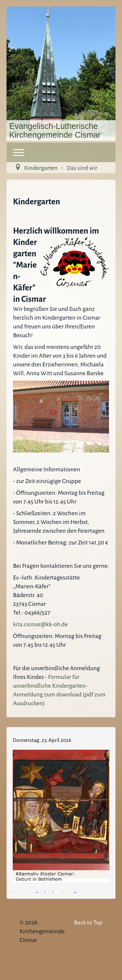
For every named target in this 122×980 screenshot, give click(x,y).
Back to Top (88, 923)
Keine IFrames (61, 812)
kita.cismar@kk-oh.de (40, 624)
